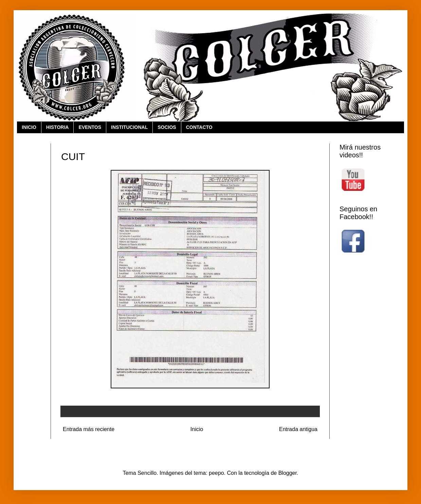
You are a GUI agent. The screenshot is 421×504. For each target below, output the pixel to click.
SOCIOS (167, 127)
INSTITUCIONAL (129, 127)
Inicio (197, 429)
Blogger (288, 473)
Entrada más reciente (89, 429)
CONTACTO (199, 127)
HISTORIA (58, 127)
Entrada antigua (298, 429)
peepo (216, 473)
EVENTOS (90, 127)
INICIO (29, 127)
